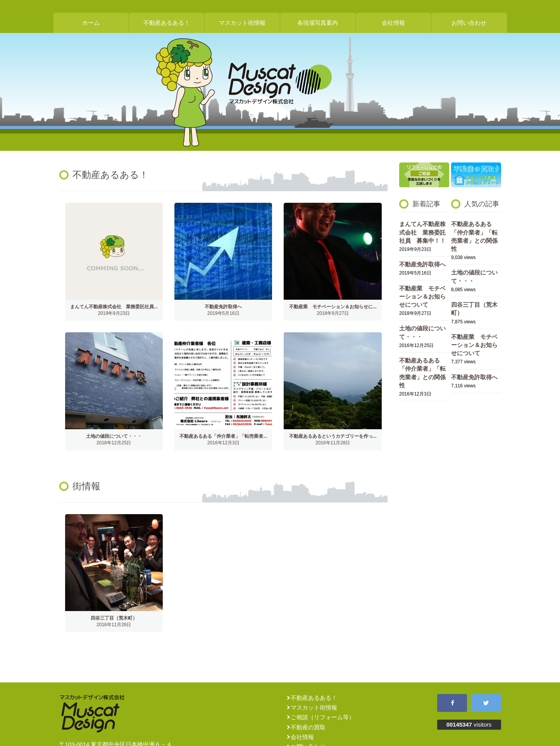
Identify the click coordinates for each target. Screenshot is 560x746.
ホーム (91, 23)
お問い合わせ (469, 23)
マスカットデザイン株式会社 (280, 83)
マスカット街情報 (242, 23)
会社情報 (393, 23)
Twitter (486, 703)
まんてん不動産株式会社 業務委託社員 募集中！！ (422, 232)
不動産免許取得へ (422, 264)
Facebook (452, 703)
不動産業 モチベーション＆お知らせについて (422, 297)
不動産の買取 (308, 727)
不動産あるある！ (167, 23)
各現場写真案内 (318, 23)
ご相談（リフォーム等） (323, 717)
